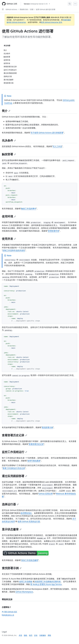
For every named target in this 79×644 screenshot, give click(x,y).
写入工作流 (57, 146)
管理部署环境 (53, 231)
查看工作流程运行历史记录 (14, 468)
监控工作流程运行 (14, 452)
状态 (31, 635)
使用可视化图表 (34, 461)
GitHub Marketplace (24, 592)
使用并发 (9, 239)
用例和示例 (24, 9)
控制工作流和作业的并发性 (14, 250)
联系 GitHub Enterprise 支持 (51, 22)
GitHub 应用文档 (46, 494)
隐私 (26, 635)
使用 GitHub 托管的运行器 (29, 521)
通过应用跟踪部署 (14, 476)
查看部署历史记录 (14, 435)
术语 (20, 635)
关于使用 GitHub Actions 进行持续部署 (47, 133)
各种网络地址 (26, 513)
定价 (36, 635)
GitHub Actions (11, 9)
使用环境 (9, 216)
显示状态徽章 (12, 529)
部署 (32, 9)
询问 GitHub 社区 (9, 612)
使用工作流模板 (26, 581)
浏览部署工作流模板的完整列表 (48, 581)
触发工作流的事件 (29, 209)
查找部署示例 (47, 427)
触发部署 (9, 154)
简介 (6, 111)
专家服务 (43, 635)
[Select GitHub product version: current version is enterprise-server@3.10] (37, 4)
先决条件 (9, 140)
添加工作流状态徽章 (30, 560)
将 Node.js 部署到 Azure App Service (46, 584)
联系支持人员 (8, 615)
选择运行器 (10, 504)
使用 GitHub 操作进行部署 (46, 9)
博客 (49, 635)
